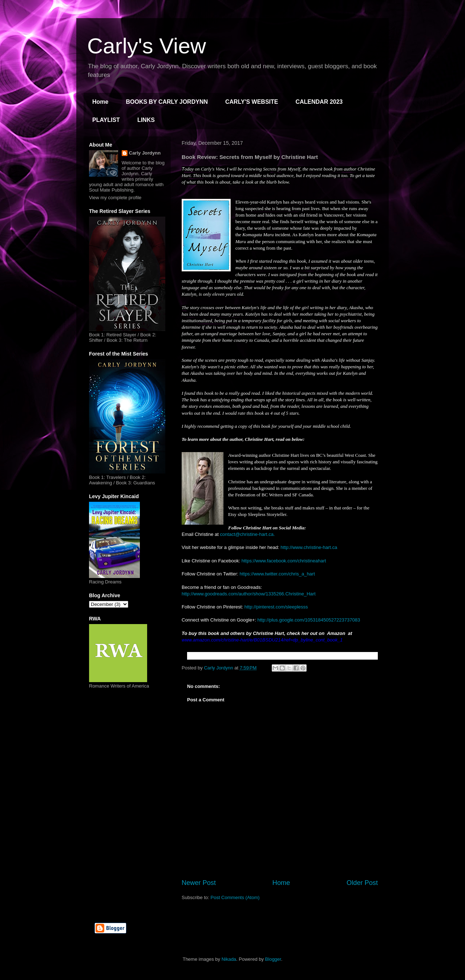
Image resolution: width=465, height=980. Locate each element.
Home (100, 102)
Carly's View (147, 46)
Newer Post (199, 883)
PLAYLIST (106, 120)
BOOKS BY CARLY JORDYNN (167, 102)
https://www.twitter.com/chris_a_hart (277, 574)
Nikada (229, 959)
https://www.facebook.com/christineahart (284, 561)
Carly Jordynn (145, 153)
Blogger (273, 959)
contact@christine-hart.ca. (247, 534)
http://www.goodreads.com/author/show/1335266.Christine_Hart (249, 594)
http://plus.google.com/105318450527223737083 (309, 620)
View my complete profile (115, 198)
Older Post (362, 883)
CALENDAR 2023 (319, 102)
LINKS (146, 120)
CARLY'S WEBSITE (252, 102)
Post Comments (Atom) (235, 897)
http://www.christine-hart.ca (309, 547)
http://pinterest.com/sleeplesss (276, 607)
